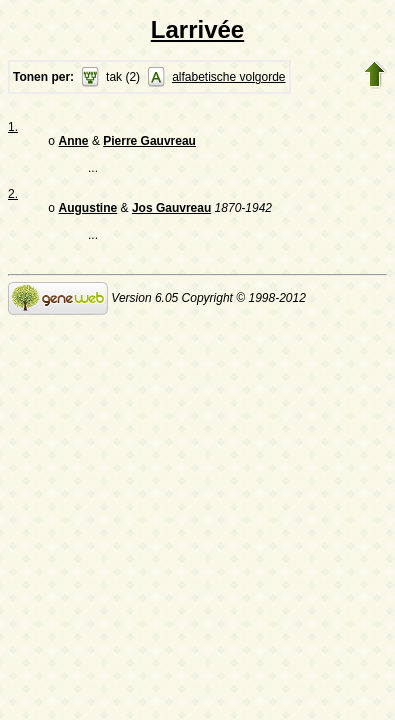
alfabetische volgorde (228, 77)
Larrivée (197, 29)
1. (13, 127)
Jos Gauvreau (171, 212)
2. (13, 196)
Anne (74, 143)
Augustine (88, 212)
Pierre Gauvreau (149, 143)
